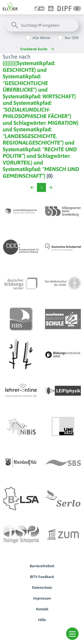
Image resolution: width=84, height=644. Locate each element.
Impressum (42, 598)
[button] (72, 634)
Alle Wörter (42, 38)
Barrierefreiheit (42, 566)
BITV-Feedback (42, 577)
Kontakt (42, 609)
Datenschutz (42, 587)
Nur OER (72, 38)
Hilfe (42, 620)
